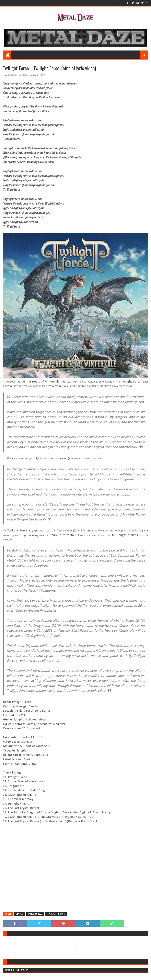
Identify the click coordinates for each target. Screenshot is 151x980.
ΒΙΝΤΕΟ (20, 914)
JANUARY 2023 (35, 914)
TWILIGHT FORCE (56, 914)
